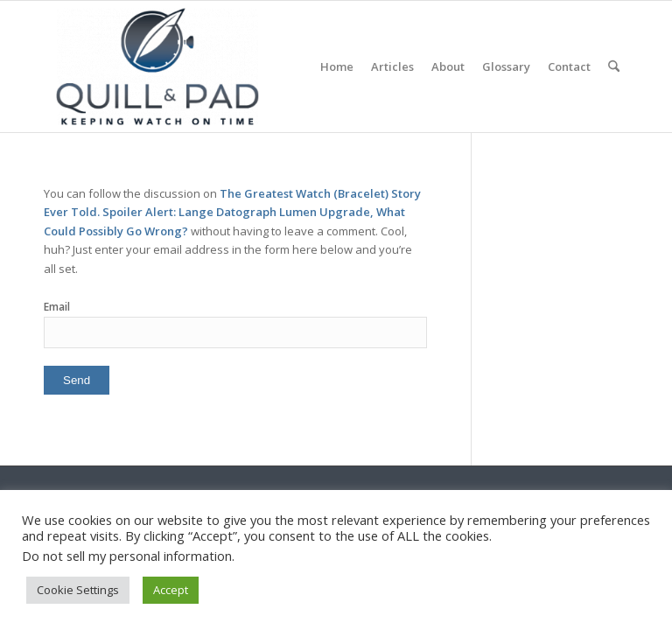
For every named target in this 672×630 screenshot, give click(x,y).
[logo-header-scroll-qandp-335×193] (157, 66)
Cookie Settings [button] (78, 590)
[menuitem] (337, 66)
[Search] (614, 66)
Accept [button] (171, 590)
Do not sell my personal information (127, 556)
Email (57, 307)
